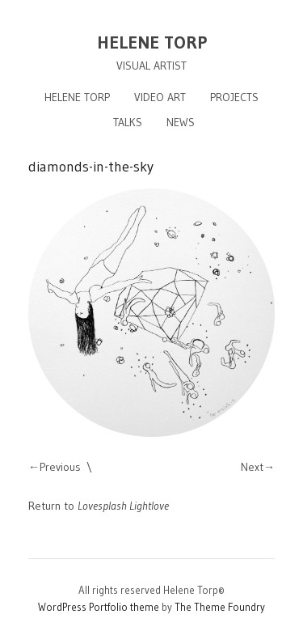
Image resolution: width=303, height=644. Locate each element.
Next (252, 467)
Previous (60, 467)
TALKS (128, 122)
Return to (99, 506)
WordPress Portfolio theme (99, 607)
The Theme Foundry (220, 607)
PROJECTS (234, 97)
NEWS (181, 122)
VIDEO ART (160, 97)
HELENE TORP (152, 42)
